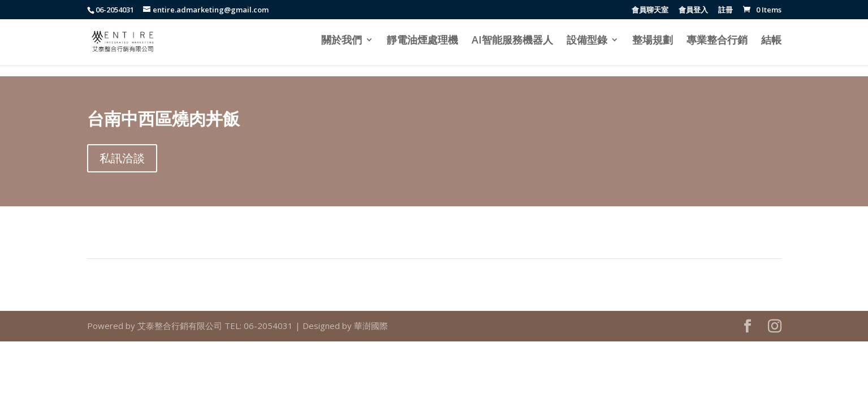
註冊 (726, 10)
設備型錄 (587, 41)
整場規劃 (653, 41)
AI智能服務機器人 (512, 41)
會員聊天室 (650, 10)
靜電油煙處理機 (422, 41)
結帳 (771, 41)
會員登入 (693, 10)
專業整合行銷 (717, 41)
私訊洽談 (122, 158)
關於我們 (342, 41)
